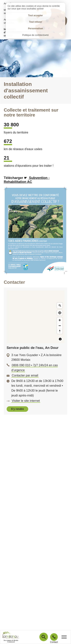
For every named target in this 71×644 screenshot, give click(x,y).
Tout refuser (35, 22)
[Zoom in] (60, 320)
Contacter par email (25, 375)
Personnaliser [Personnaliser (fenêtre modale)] (35, 29)
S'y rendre (17, 409)
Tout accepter (36, 15)
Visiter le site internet (26, 401)
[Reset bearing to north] (60, 331)
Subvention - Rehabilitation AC (27, 180)
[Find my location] (60, 313)
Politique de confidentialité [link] (35, 35)
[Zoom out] (60, 326)
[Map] (35, 317)
